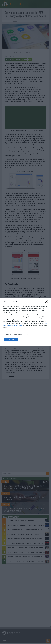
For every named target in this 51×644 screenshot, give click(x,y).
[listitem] (25, 334)
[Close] (47, 302)
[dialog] (25, 322)
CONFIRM (11, 340)
